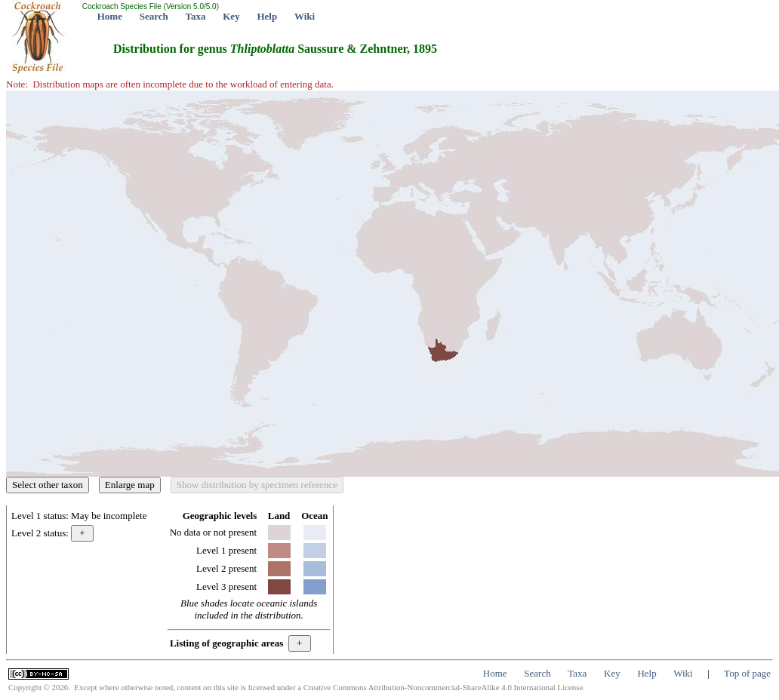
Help (267, 16)
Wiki (305, 16)
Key (231, 16)
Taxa (196, 16)
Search (154, 16)
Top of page (747, 673)
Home (110, 16)
